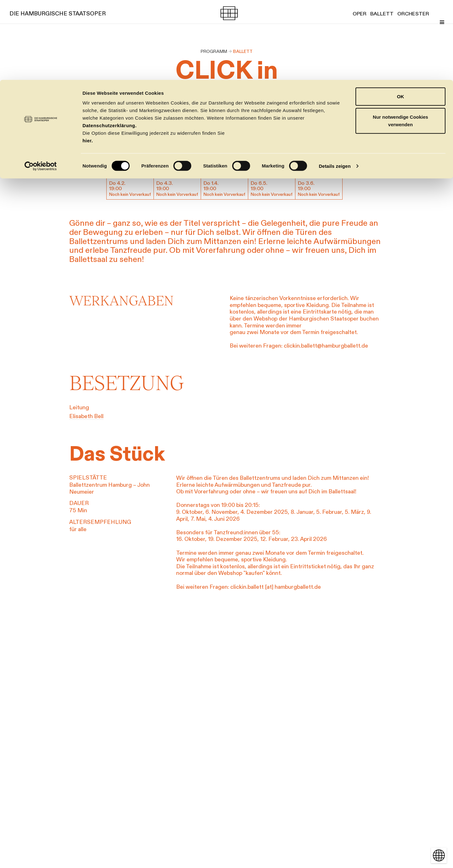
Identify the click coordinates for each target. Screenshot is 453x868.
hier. (88, 61)
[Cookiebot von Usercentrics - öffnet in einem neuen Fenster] (41, 86)
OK (401, 17)
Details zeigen (335, 86)
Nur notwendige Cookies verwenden (400, 41)
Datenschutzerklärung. (109, 45)
